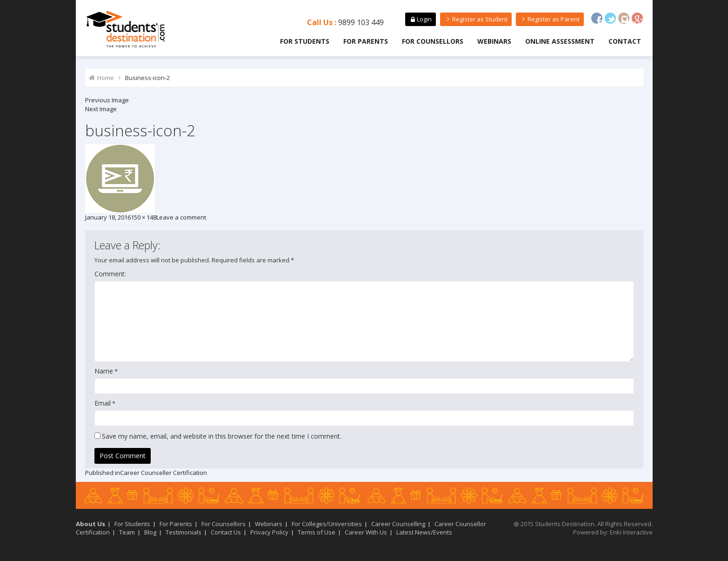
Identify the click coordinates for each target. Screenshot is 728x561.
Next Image (101, 109)
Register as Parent (550, 19)
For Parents (366, 41)
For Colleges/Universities (327, 524)
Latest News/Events (424, 532)
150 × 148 (144, 217)
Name (104, 371)
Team (127, 532)
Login (421, 19)
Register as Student (476, 19)
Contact (625, 41)
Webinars (494, 41)
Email (103, 403)
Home (106, 78)
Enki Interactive (631, 532)
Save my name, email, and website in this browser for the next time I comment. (222, 436)
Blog (150, 532)
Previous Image (107, 100)
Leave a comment (181, 217)
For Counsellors (433, 41)
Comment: (110, 274)
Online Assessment (560, 41)
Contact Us (226, 532)
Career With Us (366, 532)
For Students (305, 41)
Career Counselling (398, 524)
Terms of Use (317, 532)
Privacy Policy (269, 532)
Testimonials (184, 532)
